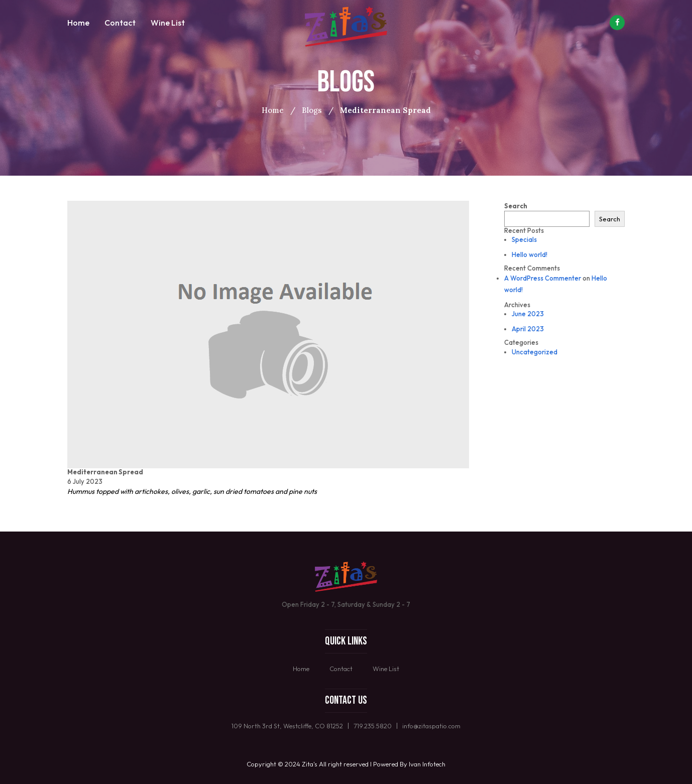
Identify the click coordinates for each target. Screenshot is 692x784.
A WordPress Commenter (543, 278)
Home (78, 23)
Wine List (168, 23)
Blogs (312, 110)
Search (516, 206)
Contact (120, 23)
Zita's (310, 764)
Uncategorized (535, 352)
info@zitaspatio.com (431, 726)
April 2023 (528, 329)
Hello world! (530, 254)
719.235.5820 (373, 726)
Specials (524, 239)
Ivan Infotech (427, 764)
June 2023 (528, 314)
